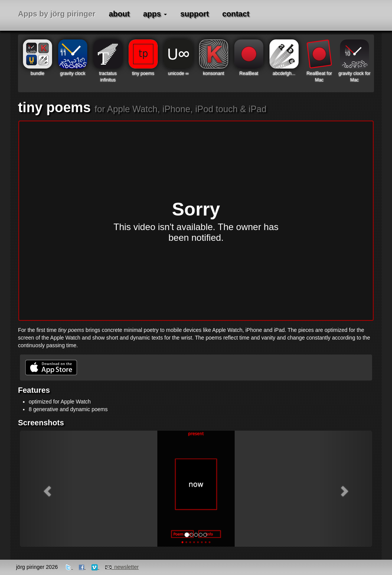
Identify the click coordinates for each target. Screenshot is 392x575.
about (119, 14)
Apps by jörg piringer (57, 14)
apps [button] (155, 14)
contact (236, 14)
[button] (46, 489)
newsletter (122, 567)
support (194, 14)
